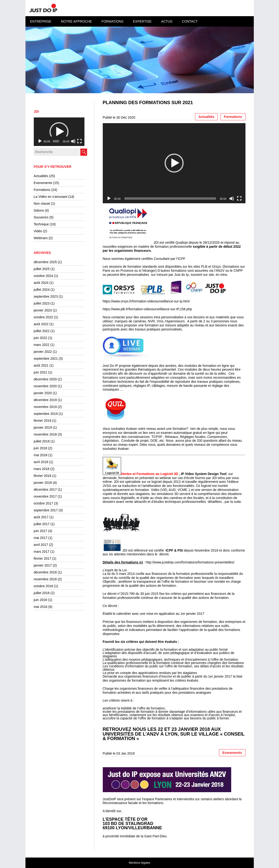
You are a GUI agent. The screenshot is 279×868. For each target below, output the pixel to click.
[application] (59, 132)
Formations (113, 21)
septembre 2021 (46, 359)
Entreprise (41, 21)
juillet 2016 (42, 593)
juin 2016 (41, 600)
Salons (39, 210)
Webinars (41, 238)
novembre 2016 (45, 579)
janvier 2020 (43, 393)
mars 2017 (42, 552)
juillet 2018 (42, 441)
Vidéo (38, 231)
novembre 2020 (45, 386)
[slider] (56, 141)
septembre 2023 (46, 296)
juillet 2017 (42, 524)
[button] (59, 132)
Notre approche (76, 21)
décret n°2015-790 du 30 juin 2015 (133, 594)
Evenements (43, 183)
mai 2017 (41, 538)
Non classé (42, 204)
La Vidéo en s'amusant (51, 197)
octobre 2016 (44, 586)
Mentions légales (139, 863)
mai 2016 (41, 607)
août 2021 (41, 365)
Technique (41, 224)
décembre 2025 (45, 262)
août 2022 (41, 324)
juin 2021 (41, 372)
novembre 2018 (45, 434)
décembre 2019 (45, 400)
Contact (190, 21)
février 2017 (43, 558)
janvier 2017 (43, 565)
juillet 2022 (42, 331)
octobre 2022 (44, 317)
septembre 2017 (46, 510)
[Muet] (73, 141)
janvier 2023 (43, 310)
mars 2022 (42, 345)
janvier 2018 (43, 483)
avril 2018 (41, 462)
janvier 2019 (43, 427)
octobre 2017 (44, 503)
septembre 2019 (46, 414)
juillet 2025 (42, 269)
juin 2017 (41, 531)
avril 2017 (41, 545)
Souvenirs (41, 217)
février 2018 (43, 476)
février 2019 (43, 421)
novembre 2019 (45, 407)
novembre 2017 (45, 496)
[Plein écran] (79, 141)
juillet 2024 (42, 290)
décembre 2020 (45, 379)
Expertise (142, 21)
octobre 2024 (44, 276)
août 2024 (41, 283)
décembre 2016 (45, 572)
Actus (167, 21)
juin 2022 (41, 338)
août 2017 (41, 517)
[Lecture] (40, 141)
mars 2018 (42, 469)
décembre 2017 (45, 490)
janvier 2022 (43, 352)
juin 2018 (41, 448)
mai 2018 (41, 455)
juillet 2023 (42, 303)
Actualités (41, 176)
